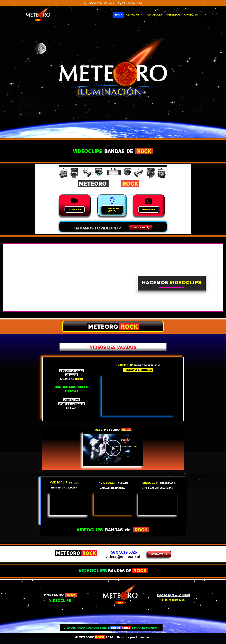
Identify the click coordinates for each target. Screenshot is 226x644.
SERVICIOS (134, 15)
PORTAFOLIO (154, 15)
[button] (113, 449)
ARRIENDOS (173, 15)
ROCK (119, 15)
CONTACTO (191, 15)
